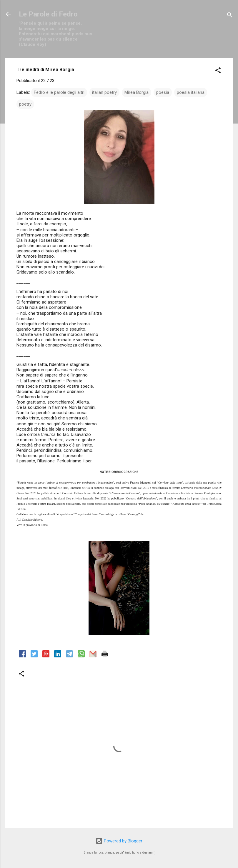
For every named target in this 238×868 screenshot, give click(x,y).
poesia (163, 92)
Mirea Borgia (137, 92)
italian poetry (104, 92)
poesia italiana (191, 92)
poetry (25, 104)
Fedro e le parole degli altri (59, 92)
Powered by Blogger (119, 841)
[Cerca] (230, 16)
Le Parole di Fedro (48, 14)
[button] (218, 71)
